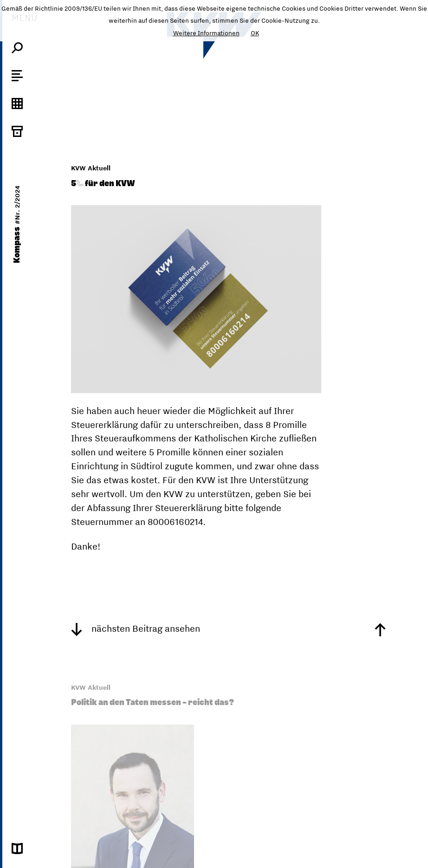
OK (255, 33)
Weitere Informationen (206, 33)
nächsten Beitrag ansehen (136, 628)
